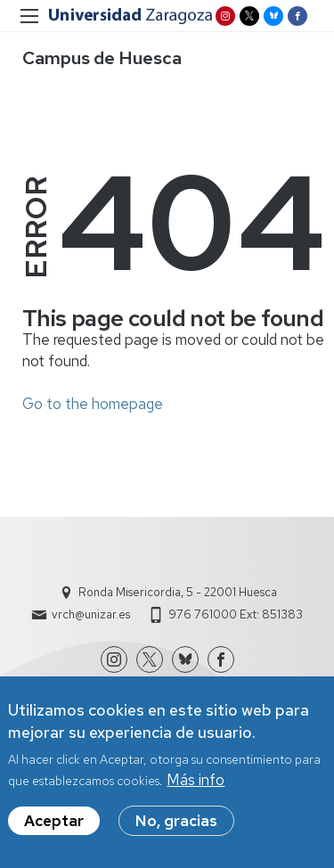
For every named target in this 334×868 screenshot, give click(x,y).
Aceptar (54, 829)
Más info (196, 788)
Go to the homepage (93, 404)
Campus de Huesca (102, 58)
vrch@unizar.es (91, 614)
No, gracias (176, 829)
